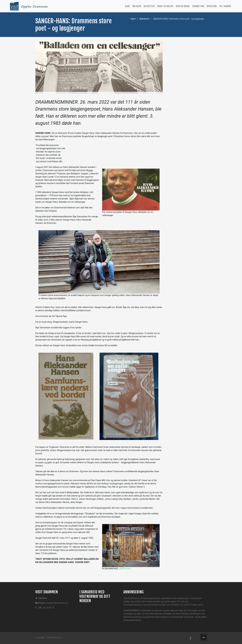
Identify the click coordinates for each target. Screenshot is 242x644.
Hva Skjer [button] (137, 6)
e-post (200, 605)
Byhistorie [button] (212, 6)
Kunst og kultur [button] (165, 6)
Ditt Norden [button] (225, 6)
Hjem (127, 6)
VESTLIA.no (125, 569)
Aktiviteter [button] (149, 6)
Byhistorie (144, 19)
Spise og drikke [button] (183, 6)
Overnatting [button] (198, 6)
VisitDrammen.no (54, 638)
